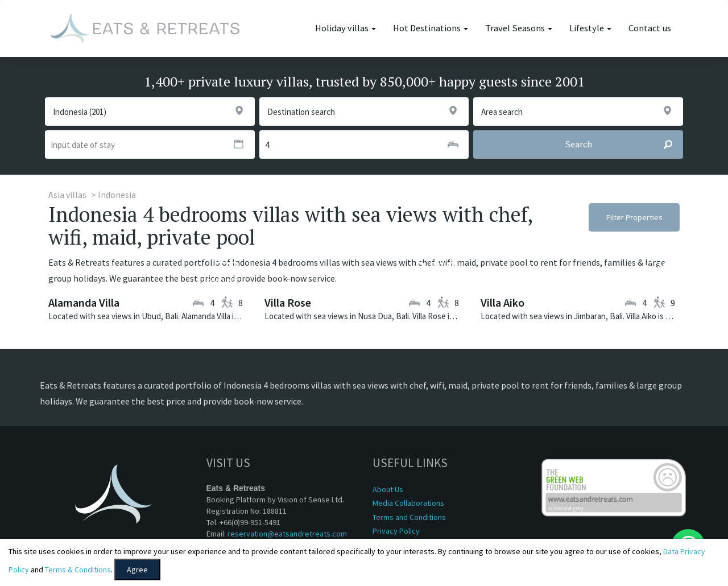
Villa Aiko (502, 302)
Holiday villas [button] (346, 28)
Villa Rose (288, 302)
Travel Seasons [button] (519, 28)
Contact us (650, 28)
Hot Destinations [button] (431, 28)
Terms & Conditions (78, 570)
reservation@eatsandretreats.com (287, 534)
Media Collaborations (408, 503)
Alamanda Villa (84, 302)
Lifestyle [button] (590, 28)
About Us (388, 489)
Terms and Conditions (409, 517)
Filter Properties (634, 217)
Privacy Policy (396, 531)
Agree (137, 570)
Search (624, 145)
